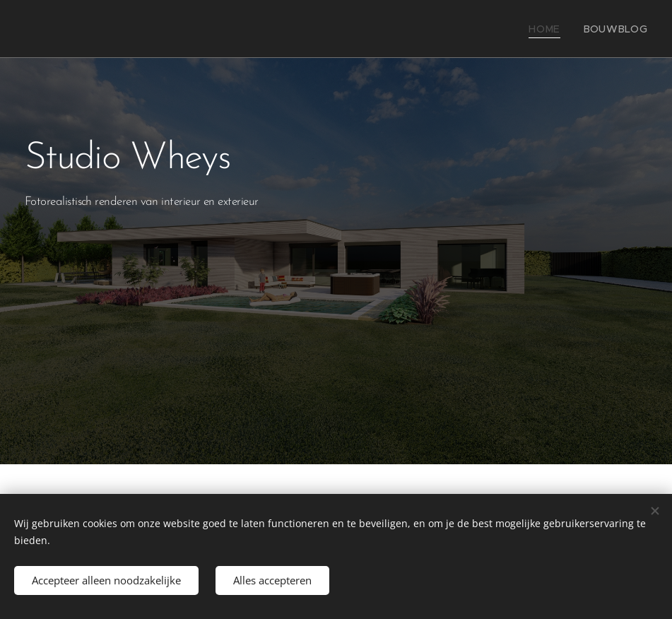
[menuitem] (556, 29)
